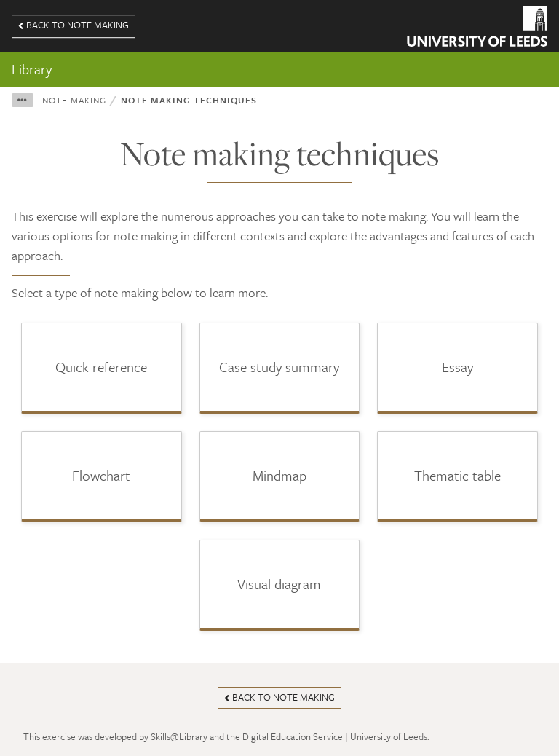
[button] (23, 100)
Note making (74, 100)
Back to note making (74, 25)
